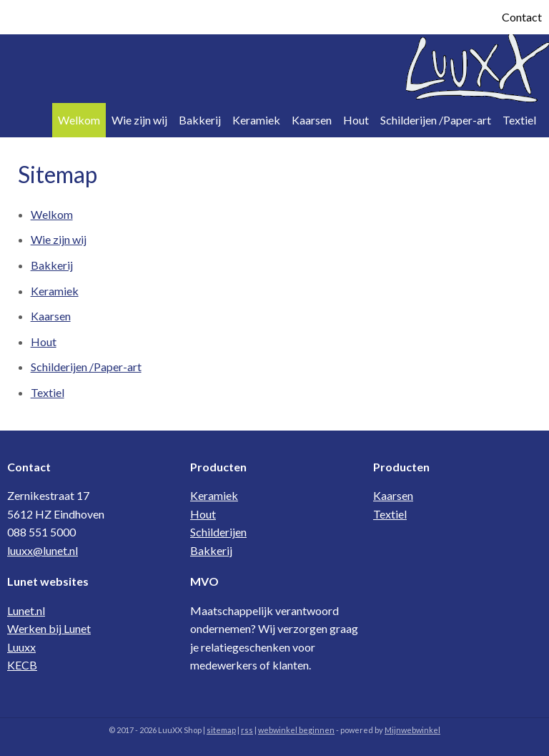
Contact (522, 17)
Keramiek (256, 120)
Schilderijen (218, 532)
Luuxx (21, 647)
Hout (356, 120)
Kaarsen (312, 120)
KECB (22, 665)
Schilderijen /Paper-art (436, 120)
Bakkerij (200, 120)
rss (247, 730)
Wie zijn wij (139, 120)
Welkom (79, 120)
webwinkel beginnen (296, 730)
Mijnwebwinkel (412, 730)
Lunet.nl (26, 610)
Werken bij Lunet (49, 628)
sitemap (221, 730)
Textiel (519, 120)
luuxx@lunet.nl (43, 550)
